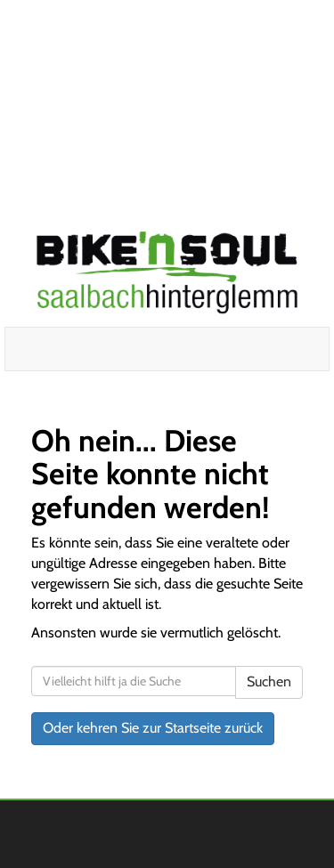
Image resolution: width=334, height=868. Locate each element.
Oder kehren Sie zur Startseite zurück (153, 728)
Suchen (269, 681)
